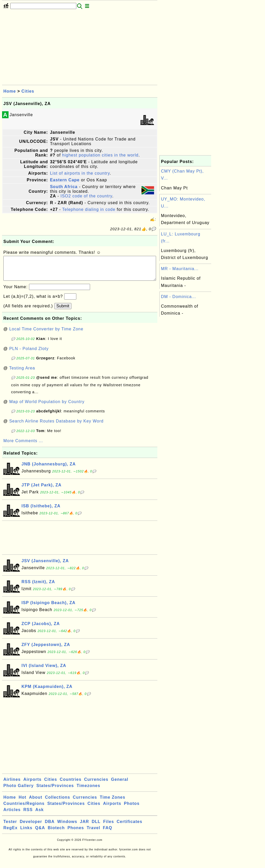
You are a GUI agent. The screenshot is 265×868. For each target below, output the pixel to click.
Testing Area (22, 373)
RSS (28, 815)
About (36, 802)
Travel (93, 833)
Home (10, 91)
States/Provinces (55, 791)
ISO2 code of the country (86, 196)
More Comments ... (23, 446)
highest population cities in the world (100, 155)
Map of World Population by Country (47, 407)
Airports (32, 785)
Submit (63, 311)
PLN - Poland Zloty (29, 354)
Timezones (88, 791)
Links (26, 833)
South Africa (64, 187)
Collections (58, 802)
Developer (31, 827)
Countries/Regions (24, 809)
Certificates (130, 827)
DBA (50, 827)
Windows (67, 827)
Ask (40, 815)
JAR (84, 827)
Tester (10, 827)
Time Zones (112, 802)
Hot (23, 802)
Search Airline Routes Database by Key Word (57, 426)
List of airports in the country (80, 173)
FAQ (108, 833)
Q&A (40, 833)
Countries (71, 785)
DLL (96, 827)
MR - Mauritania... (180, 269)
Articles (12, 815)
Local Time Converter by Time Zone (46, 334)
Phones (76, 833)
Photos (132, 809)
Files (109, 827)
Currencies (96, 785)
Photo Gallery (19, 791)
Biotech (56, 833)
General (120, 785)
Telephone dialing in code (89, 209)
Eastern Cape (65, 180)
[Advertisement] (80, 49)
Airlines (12, 785)
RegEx (10, 833)
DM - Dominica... (178, 297)
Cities (28, 91)
